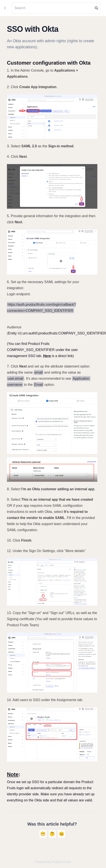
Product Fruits (61, 862)
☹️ (62, 834)
